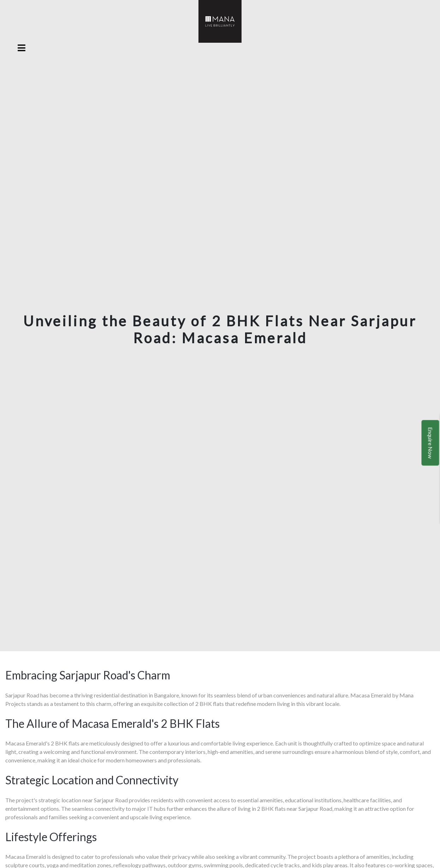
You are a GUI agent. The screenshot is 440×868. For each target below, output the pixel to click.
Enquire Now (431, 443)
